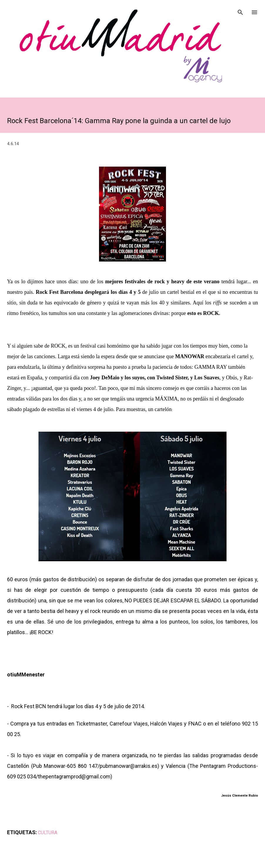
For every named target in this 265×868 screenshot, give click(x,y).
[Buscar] (240, 11)
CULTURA (48, 833)
